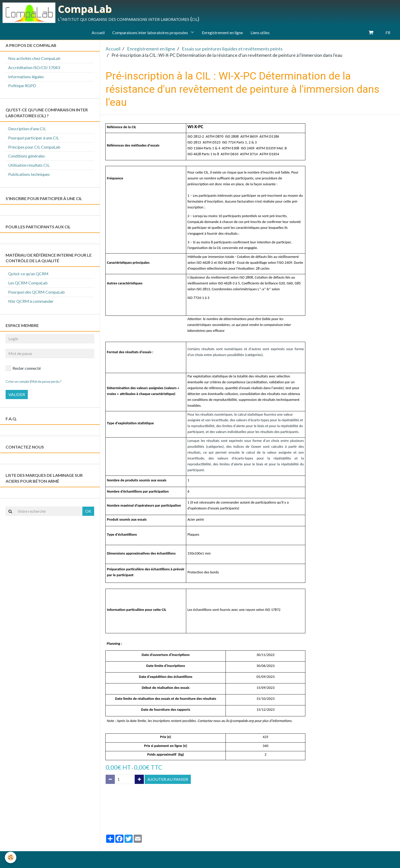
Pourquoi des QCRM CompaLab (36, 292)
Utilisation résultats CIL (29, 165)
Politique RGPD (22, 86)
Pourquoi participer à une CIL (34, 138)
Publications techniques (29, 174)
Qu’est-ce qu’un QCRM (28, 274)
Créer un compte (17, 382)
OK (88, 511)
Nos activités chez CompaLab (34, 58)
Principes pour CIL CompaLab (34, 147)
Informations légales (26, 77)
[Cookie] (11, 857)
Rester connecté (23, 368)
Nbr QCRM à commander (31, 301)
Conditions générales (27, 156)
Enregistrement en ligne (222, 32)
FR (388, 32)
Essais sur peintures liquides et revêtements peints (232, 49)
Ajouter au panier (168, 779)
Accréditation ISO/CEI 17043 (34, 67)
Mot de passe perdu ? (46, 382)
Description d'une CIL (27, 129)
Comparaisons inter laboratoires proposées (151, 32)
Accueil (98, 32)
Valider (17, 394)
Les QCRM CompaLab (28, 283)
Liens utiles (260, 32)
